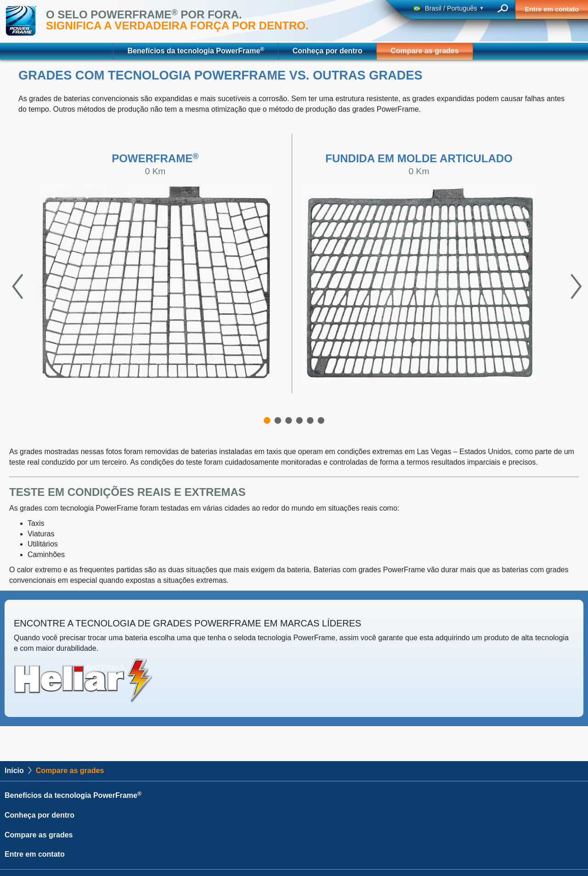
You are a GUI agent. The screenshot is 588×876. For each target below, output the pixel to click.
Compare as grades (425, 51)
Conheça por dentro (328, 51)
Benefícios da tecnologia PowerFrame (196, 50)
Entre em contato (552, 9)
